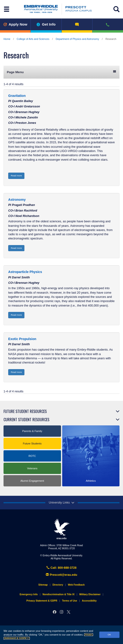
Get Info (46, 24)
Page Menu (61, 72)
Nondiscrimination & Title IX (58, 594)
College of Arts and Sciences (33, 39)
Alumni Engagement (32, 481)
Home (7, 39)
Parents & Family (32, 431)
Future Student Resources (25, 411)
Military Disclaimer (90, 594)
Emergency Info (29, 594)
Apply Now (15, 24)
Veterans (32, 468)
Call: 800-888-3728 (61, 568)
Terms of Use (69, 601)
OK (109, 635)
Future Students (32, 443)
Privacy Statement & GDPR (42, 601)
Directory (58, 585)
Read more (16, 176)
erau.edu (61, 529)
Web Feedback (76, 585)
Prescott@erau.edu (61, 575)
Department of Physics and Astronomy (77, 39)
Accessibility (89, 601)
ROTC (32, 456)
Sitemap (43, 585)
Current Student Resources (26, 420)
